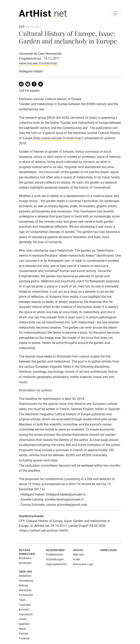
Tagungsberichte (56, 564)
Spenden (24, 624)
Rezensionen (55, 550)
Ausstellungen (55, 559)
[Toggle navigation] (115, 13)
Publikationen (54, 555)
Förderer (24, 638)
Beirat (23, 629)
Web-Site (78, 555)
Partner (24, 634)
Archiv (78, 550)
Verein (23, 619)
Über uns (25, 572)
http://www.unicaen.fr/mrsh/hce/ (58, 138)
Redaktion (25, 576)
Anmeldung (109, 550)
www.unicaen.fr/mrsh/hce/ (38, 63)
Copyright (25, 605)
